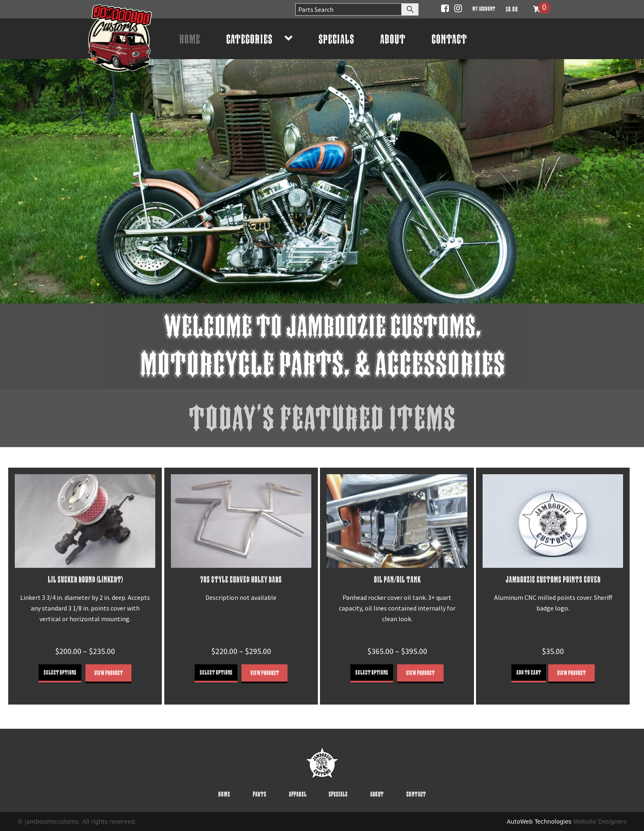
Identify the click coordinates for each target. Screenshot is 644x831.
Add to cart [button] (529, 672)
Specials (336, 39)
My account (484, 8)
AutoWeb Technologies (539, 822)
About (393, 39)
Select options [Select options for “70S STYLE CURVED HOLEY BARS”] (216, 672)
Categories (249, 39)
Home (190, 39)
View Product (108, 673)
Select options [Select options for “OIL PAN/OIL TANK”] (372, 672)
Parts (259, 794)
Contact (449, 39)
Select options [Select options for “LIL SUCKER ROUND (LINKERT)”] (60, 672)
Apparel (298, 794)
